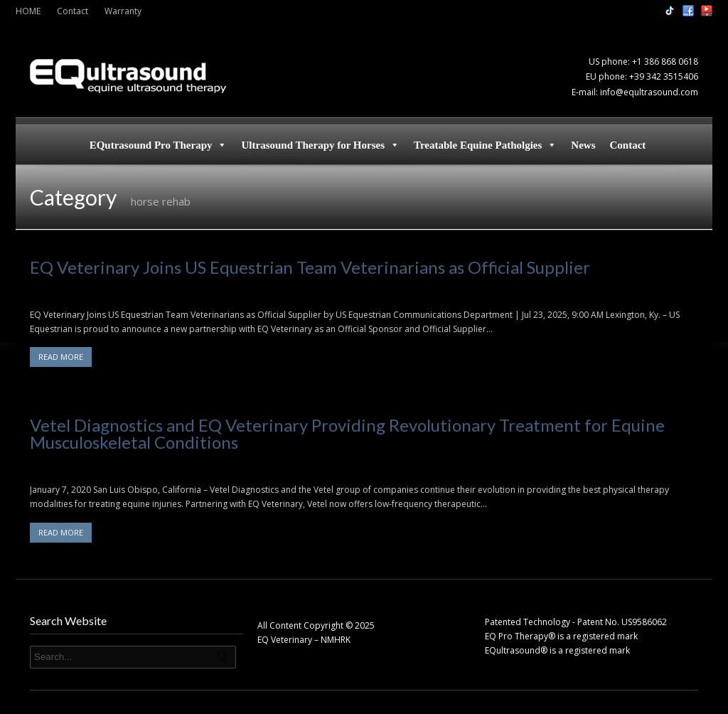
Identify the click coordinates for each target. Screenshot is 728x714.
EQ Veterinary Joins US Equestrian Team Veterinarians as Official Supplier (310, 267)
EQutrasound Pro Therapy (159, 145)
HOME (28, 11)
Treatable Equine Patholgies (485, 145)
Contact (73, 11)
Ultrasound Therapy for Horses (320, 145)
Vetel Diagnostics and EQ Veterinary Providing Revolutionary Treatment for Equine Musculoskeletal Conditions (347, 433)
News (583, 145)
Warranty (123, 11)
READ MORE (61, 357)
